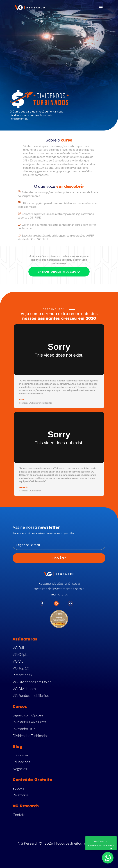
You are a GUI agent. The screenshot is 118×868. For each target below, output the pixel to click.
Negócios (20, 769)
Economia (20, 755)
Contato (19, 815)
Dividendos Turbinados (30, 736)
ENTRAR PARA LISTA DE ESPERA (59, 272)
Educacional (22, 762)
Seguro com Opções (28, 715)
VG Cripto (21, 654)
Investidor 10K (24, 729)
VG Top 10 (21, 668)
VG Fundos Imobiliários (31, 695)
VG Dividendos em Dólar (32, 682)
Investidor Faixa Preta (29, 722)
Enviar (59, 558)
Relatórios (21, 795)
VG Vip (18, 661)
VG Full (18, 648)
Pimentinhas (22, 675)
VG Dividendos (24, 689)
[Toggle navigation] (101, 8)
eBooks (18, 788)
